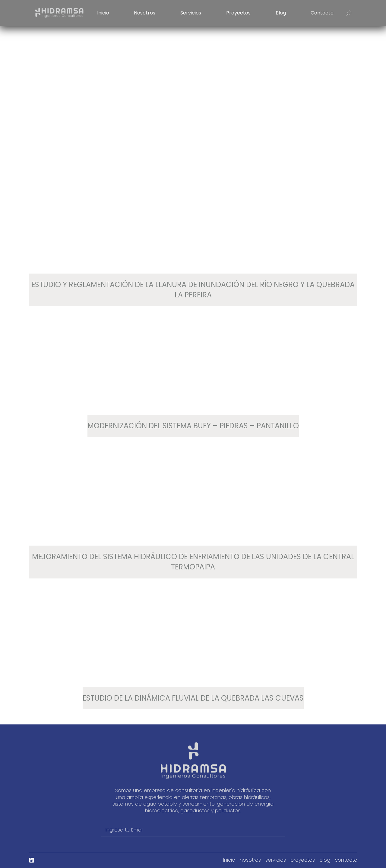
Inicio (103, 13)
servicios (191, 13)
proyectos (238, 13)
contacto (322, 13)
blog (281, 13)
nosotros (145, 13)
